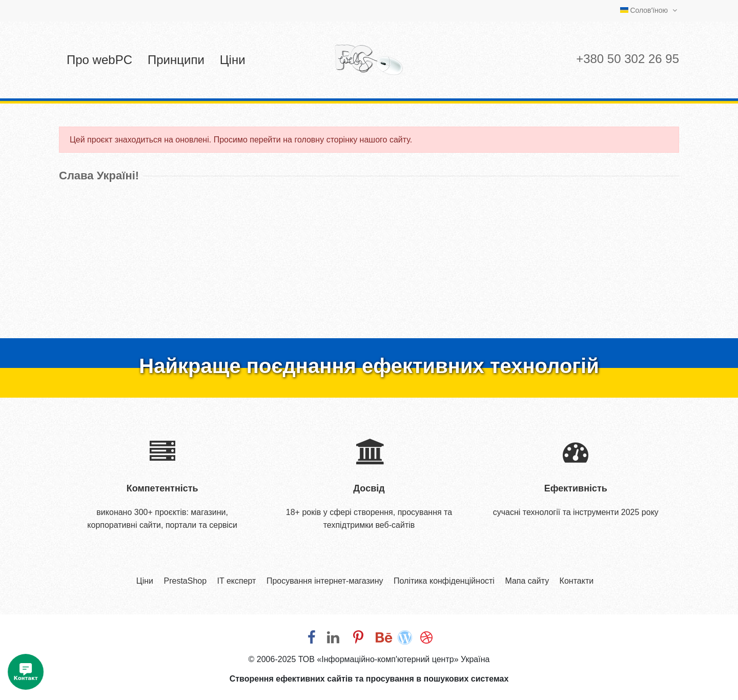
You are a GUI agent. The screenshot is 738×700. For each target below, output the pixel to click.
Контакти (577, 581)
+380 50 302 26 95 (628, 59)
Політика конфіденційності (444, 581)
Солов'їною (650, 10)
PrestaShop (185, 581)
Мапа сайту (527, 581)
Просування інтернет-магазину (325, 581)
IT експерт (237, 581)
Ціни (145, 581)
